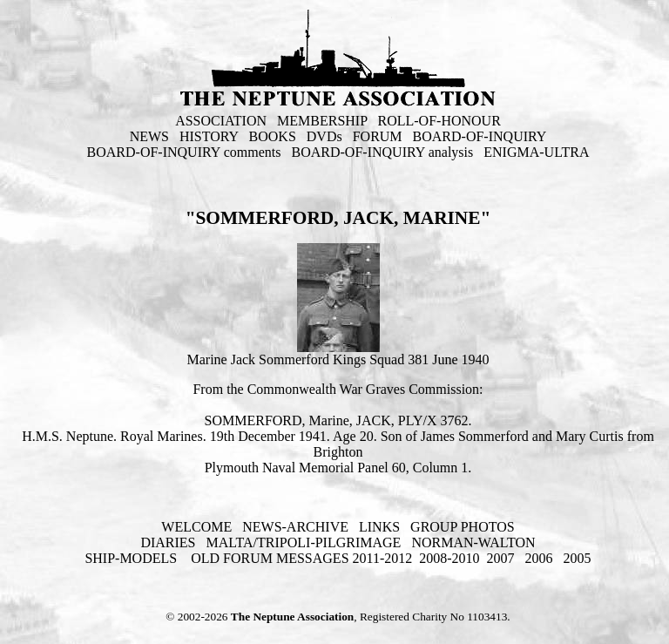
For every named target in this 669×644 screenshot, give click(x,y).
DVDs (324, 136)
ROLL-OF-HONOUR (439, 121)
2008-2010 (449, 558)
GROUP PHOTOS (463, 527)
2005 (578, 558)
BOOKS (273, 136)
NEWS (149, 136)
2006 (539, 558)
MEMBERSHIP (322, 121)
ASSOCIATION (221, 121)
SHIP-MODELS (132, 558)
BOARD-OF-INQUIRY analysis (383, 152)
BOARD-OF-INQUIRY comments (184, 152)
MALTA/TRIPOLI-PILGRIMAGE (303, 542)
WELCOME (196, 527)
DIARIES (168, 542)
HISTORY (209, 136)
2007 (501, 558)
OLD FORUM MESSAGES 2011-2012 (301, 558)
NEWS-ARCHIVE (295, 527)
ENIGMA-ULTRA (536, 152)
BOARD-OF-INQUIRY (480, 136)
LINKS (379, 527)
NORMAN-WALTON (473, 542)
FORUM (378, 136)
